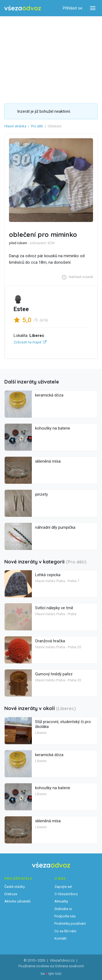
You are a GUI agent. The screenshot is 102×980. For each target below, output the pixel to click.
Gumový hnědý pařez (54, 674)
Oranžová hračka (50, 641)
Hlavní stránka (15, 126)
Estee (21, 309)
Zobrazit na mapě (27, 342)
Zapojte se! (63, 887)
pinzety (41, 494)
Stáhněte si (63, 909)
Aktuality (61, 901)
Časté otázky (15, 887)
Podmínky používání (70, 923)
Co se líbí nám (65, 931)
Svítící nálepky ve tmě (54, 608)
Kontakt (61, 938)
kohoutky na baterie (53, 428)
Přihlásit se (73, 8)
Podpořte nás (65, 916)
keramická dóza (49, 395)
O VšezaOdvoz (66, 894)
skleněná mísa (48, 461)
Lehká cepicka (48, 575)
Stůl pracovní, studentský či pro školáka (63, 724)
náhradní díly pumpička (55, 527)
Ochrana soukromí (69, 966)
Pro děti (37, 126)
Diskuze (11, 894)
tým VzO (55, 974)
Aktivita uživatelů (17, 901)
